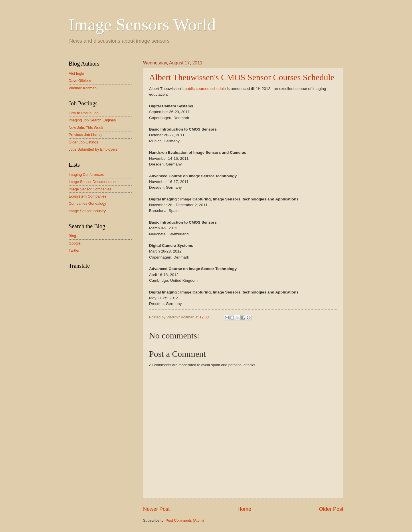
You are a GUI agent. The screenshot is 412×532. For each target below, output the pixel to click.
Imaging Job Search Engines (92, 120)
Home (244, 509)
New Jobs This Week (86, 128)
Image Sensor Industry (87, 211)
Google (75, 243)
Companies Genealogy (87, 203)
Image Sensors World (142, 25)
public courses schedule (205, 89)
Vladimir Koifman (83, 88)
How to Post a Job (84, 113)
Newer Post (156, 509)
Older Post (331, 509)
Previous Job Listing (85, 135)
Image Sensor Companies (90, 189)
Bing (72, 236)
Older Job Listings (83, 142)
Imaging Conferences (86, 175)
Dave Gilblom (80, 81)
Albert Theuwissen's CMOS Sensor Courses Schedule (242, 77)
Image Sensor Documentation (93, 182)
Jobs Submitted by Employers (93, 149)
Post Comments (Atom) (185, 520)
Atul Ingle (76, 73)
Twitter (74, 250)
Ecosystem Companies (88, 196)
